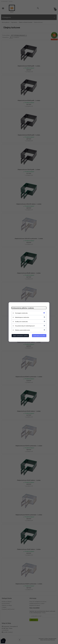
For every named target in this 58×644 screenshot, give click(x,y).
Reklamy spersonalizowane (22, 330)
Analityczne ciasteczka (21, 322)
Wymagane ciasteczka (21, 313)
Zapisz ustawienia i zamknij (20, 336)
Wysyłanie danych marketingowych (25, 326)
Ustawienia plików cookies (23, 308)
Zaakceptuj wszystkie (39, 336)
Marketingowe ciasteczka (22, 317)
